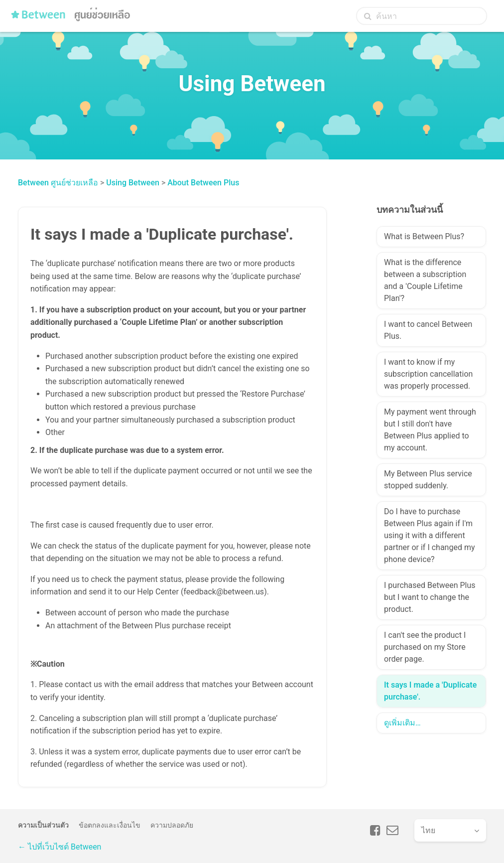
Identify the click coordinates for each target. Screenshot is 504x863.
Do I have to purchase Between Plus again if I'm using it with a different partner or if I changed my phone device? (430, 535)
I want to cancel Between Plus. (428, 330)
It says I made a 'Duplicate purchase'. (430, 691)
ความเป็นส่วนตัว (43, 825)
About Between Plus (203, 183)
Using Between (133, 183)
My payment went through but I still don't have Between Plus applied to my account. (430, 430)
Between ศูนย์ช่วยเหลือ (58, 183)
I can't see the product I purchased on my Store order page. (425, 647)
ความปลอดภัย (172, 825)
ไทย (428, 830)
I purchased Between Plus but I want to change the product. (430, 597)
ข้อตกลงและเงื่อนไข (110, 825)
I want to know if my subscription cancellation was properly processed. (428, 374)
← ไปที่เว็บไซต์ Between (60, 847)
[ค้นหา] (422, 16)
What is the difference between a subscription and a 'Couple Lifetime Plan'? (425, 280)
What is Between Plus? (424, 236)
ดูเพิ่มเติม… (402, 723)
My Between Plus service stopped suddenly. (428, 480)
